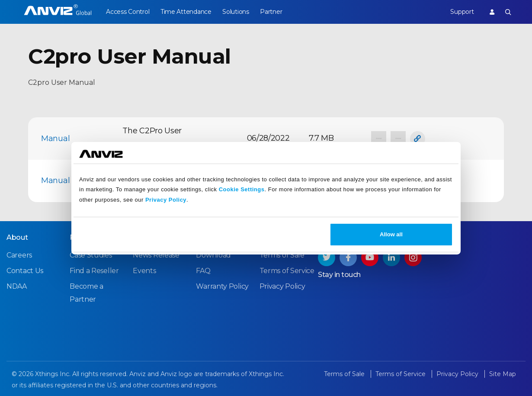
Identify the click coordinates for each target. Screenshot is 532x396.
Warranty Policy (222, 286)
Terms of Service (287, 271)
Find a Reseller (94, 271)
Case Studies (91, 255)
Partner (274, 12)
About (17, 237)
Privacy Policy (166, 200)
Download (213, 255)
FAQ (203, 271)
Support (461, 12)
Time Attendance (187, 12)
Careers (19, 255)
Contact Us (25, 271)
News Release (156, 255)
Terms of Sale (282, 255)
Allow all (391, 234)
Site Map (503, 374)
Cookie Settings (242, 189)
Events (144, 271)
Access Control (128, 12)
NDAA (17, 286)
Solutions (238, 12)
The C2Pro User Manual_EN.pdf (152, 138)
